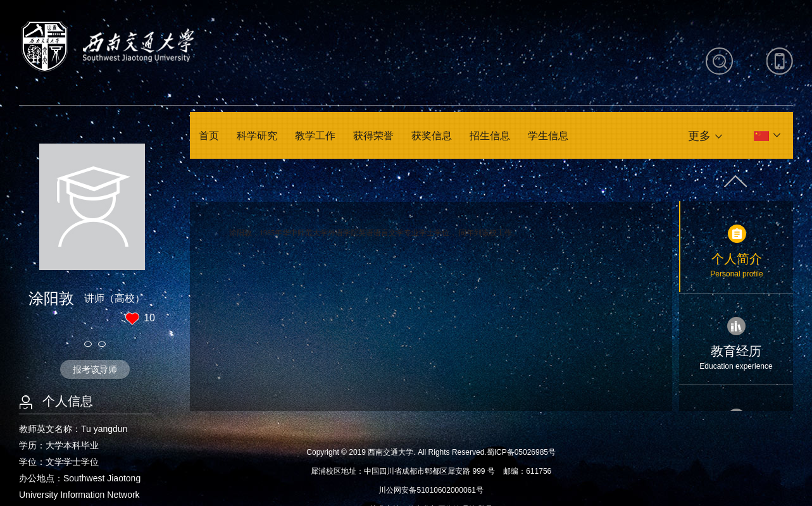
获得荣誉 (373, 136)
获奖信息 (432, 136)
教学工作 (315, 136)
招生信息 (490, 136)
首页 (209, 136)
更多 (699, 136)
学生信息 (548, 136)
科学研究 (257, 136)
